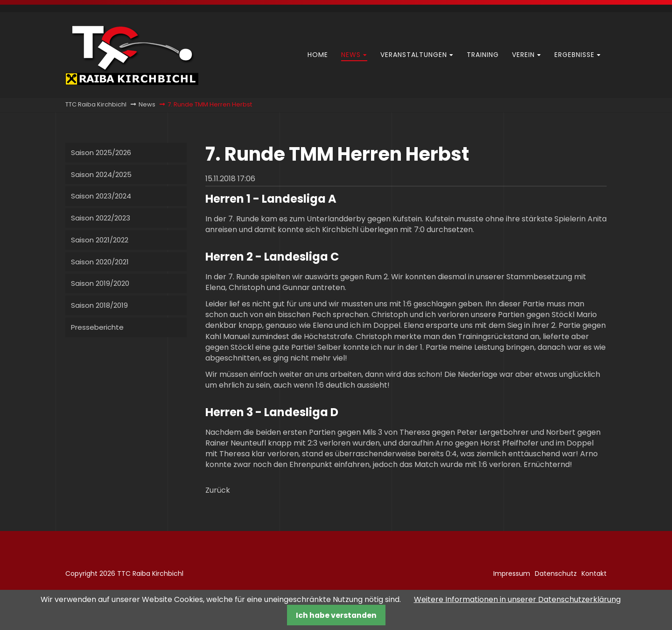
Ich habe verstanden (336, 615)
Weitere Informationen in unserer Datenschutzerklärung (517, 599)
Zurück (218, 490)
